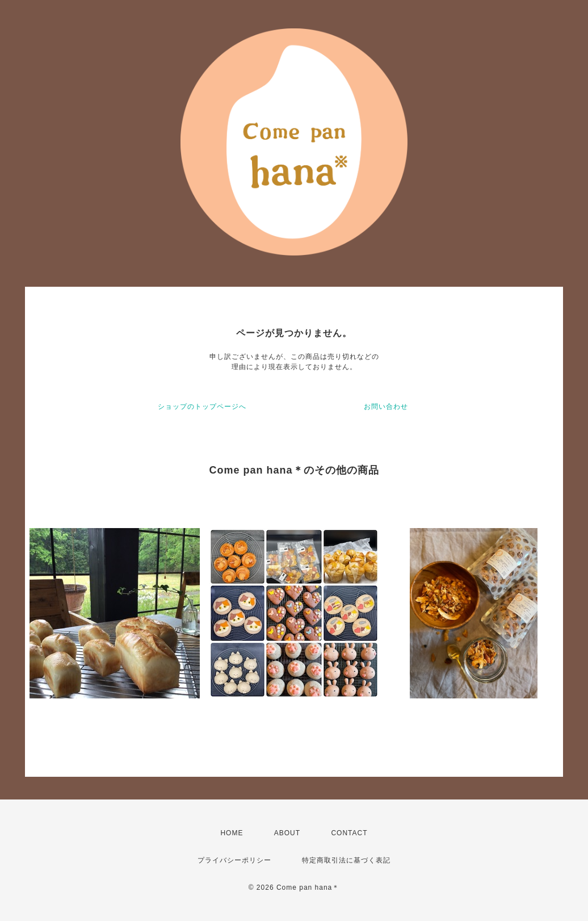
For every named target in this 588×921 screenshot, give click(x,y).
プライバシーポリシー (234, 860)
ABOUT (287, 833)
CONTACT (349, 833)
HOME (232, 833)
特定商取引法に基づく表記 (346, 860)
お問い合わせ (386, 407)
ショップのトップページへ (202, 407)
